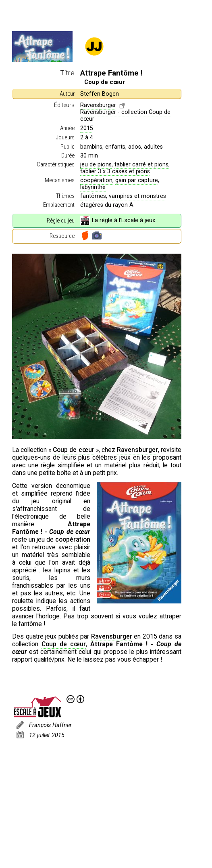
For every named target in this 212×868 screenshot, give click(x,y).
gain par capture (137, 180)
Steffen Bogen (100, 94)
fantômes (93, 196)
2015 (87, 128)
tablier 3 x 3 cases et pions (115, 171)
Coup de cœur (73, 450)
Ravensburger (98, 105)
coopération (96, 180)
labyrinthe (93, 187)
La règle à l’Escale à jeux (118, 221)
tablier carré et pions (141, 165)
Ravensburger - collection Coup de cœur (125, 116)
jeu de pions (96, 165)
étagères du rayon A (107, 205)
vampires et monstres (137, 196)
